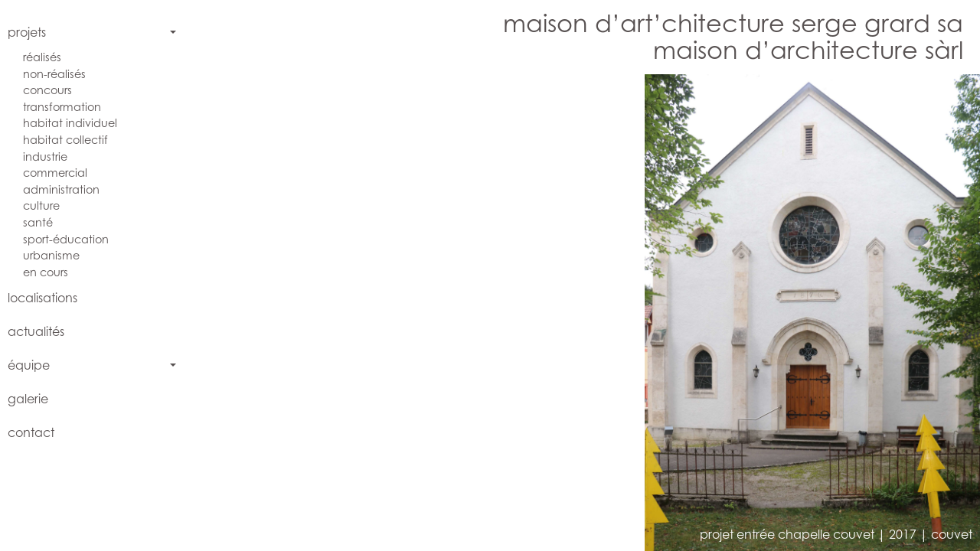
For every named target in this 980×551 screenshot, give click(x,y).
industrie (45, 156)
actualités (36, 331)
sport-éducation (66, 239)
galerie (28, 399)
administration (61, 189)
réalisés (42, 57)
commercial (55, 173)
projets (27, 32)
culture (41, 205)
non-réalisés (54, 74)
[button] (396, 313)
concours (47, 90)
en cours (46, 272)
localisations (42, 298)
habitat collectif (65, 140)
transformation (62, 107)
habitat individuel (70, 123)
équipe (29, 365)
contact (31, 432)
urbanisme (51, 255)
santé (38, 222)
